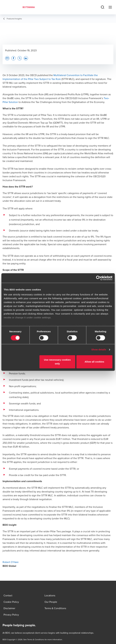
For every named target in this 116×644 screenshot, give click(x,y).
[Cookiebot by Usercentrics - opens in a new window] (98, 278)
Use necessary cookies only (57, 362)
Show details (99, 350)
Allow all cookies (94, 362)
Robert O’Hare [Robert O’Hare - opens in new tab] (11, 562)
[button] (7, 58)
